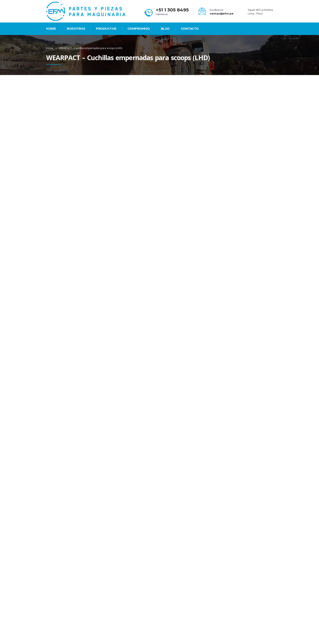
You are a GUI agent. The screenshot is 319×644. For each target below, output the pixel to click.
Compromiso (139, 29)
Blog (165, 29)
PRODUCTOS (106, 29)
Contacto (190, 29)
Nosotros (76, 29)
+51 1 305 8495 (172, 10)
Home (50, 48)
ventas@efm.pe (222, 13)
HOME (51, 29)
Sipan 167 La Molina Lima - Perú (186, 612)
